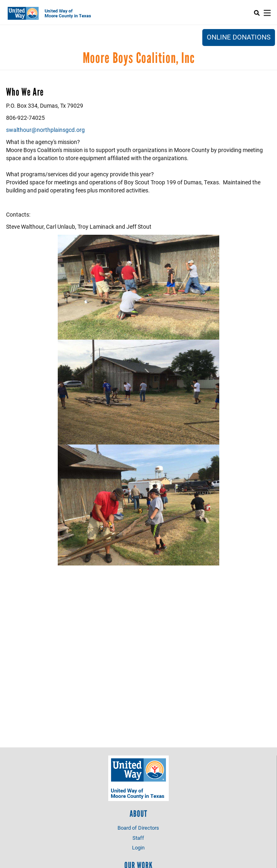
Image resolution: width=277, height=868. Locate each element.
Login (138, 847)
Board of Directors (138, 828)
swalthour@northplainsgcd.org (45, 130)
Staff (138, 838)
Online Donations (239, 37)
